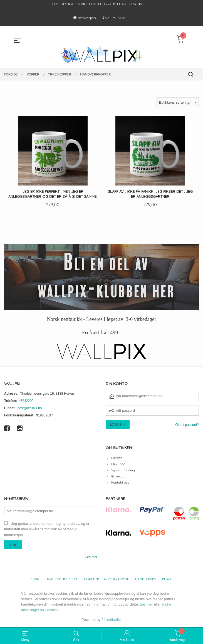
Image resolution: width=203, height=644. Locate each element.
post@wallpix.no (30, 408)
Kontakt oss (120, 483)
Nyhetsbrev (146, 579)
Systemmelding (123, 471)
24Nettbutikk (112, 620)
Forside (117, 458)
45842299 (26, 401)
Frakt (36, 579)
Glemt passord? (187, 425)
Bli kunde (118, 464)
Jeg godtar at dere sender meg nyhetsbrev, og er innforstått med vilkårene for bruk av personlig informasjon (47, 530)
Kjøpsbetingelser (63, 579)
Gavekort (118, 477)
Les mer (91, 558)
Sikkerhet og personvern (107, 579)
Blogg (167, 579)
